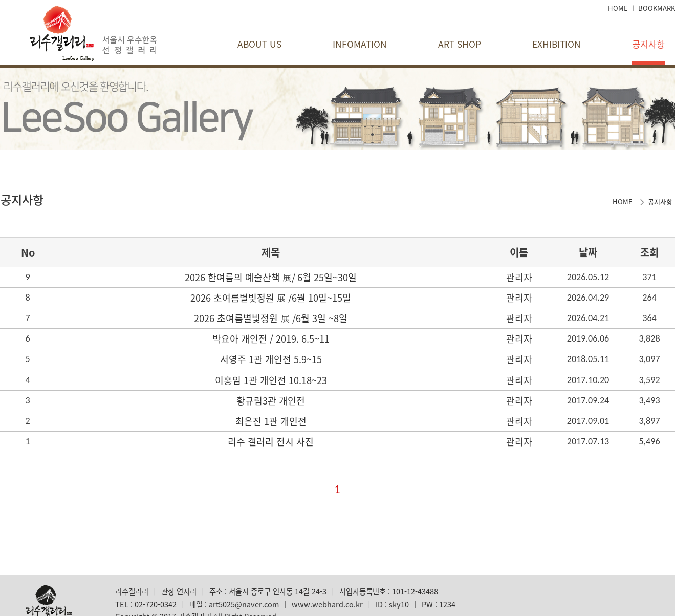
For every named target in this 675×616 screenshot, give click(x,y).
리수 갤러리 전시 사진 (271, 442)
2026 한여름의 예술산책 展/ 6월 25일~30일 (271, 277)
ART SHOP (460, 44)
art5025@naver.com (244, 604)
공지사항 (648, 44)
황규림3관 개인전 (271, 401)
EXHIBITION (557, 44)
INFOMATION (360, 44)
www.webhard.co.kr (327, 604)
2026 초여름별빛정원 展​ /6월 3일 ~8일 (270, 318)
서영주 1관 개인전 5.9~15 (271, 359)
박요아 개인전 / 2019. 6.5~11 (271, 339)
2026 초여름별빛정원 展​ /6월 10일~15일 (271, 298)
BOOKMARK (657, 8)
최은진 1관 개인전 (271, 421)
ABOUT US (259, 44)
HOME (618, 8)
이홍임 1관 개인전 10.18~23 (271, 380)
